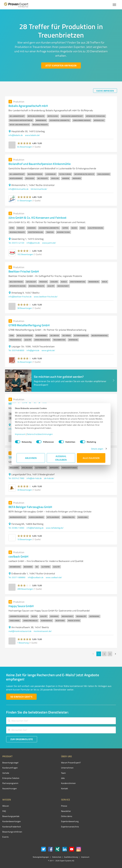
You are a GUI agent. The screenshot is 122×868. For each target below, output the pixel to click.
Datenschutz (56, 857)
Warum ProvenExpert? (71, 763)
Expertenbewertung (70, 821)
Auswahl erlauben (61, 458)
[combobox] (61, 721)
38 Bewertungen (25, 308)
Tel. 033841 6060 (16, 528)
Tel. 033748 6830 (16, 350)
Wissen (6, 806)
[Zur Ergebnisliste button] (22, 739)
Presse (64, 806)
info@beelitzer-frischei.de (20, 297)
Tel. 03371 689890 (17, 577)
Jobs (63, 778)
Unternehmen (67, 768)
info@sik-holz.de (34, 478)
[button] (24, 143)
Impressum (22, 434)
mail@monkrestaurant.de (20, 631)
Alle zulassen (91, 458)
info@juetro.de (33, 243)
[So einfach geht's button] (21, 697)
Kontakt (65, 788)
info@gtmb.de (33, 350)
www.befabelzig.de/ (55, 528)
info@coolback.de (36, 577)
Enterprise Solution (11, 778)
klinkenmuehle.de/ (39, 189)
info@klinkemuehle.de (18, 189)
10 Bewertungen (25, 539)
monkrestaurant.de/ (43, 631)
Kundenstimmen (68, 783)
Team (63, 773)
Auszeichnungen (10, 788)
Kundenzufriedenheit (12, 827)
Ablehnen (31, 458)
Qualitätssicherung (71, 857)
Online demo (67, 816)
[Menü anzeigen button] (114, 5)
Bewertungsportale (11, 816)
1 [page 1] (99, 654)
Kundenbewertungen (12, 821)
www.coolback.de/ (54, 577)
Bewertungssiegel (10, 763)
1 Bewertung (23, 643)
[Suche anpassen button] (105, 91)
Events (5, 837)
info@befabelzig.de (35, 528)
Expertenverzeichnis (70, 827)
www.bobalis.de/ (33, 135)
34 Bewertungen (25, 362)
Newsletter (66, 811)
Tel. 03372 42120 (16, 243)
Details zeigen (95, 449)
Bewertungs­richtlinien (12, 832)
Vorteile (6, 773)
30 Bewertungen (25, 490)
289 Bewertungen (25, 589)
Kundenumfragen (10, 768)
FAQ (4, 811)
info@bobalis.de (16, 135)
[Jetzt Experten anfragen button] (61, 65)
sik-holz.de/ (49, 478)
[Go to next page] (115, 654)
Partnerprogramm (10, 783)
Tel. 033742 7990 (16, 478)
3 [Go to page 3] (110, 654)
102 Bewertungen (25, 254)
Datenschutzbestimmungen (42, 434)
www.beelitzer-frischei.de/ (46, 297)
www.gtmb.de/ (48, 350)
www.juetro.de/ (49, 243)
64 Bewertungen (25, 147)
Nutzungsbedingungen (41, 857)
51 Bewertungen (25, 200)
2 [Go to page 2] (104, 654)
